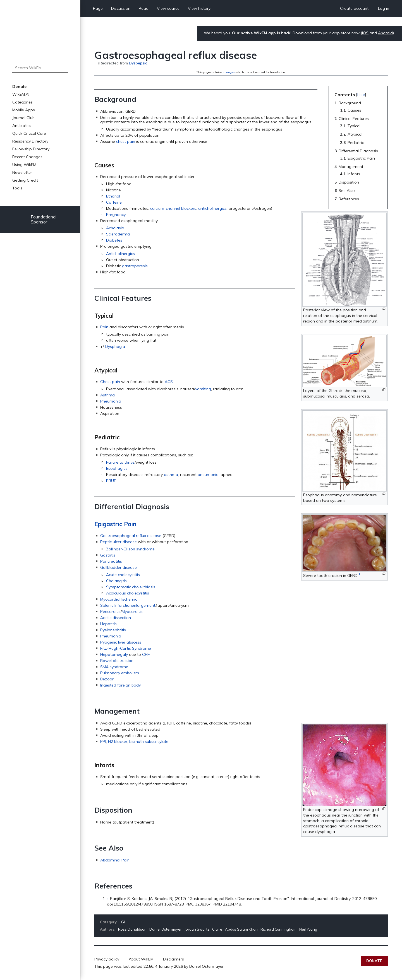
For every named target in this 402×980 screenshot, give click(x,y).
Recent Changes (27, 157)
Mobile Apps (24, 110)
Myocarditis (132, 611)
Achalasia (115, 228)
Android (385, 33)
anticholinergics (212, 208)
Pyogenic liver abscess (121, 642)
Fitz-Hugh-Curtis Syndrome (126, 648)
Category (108, 922)
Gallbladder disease (119, 567)
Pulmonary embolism (120, 673)
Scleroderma (118, 234)
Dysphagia (115, 346)
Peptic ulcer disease (119, 542)
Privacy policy (107, 959)
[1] (359, 574)
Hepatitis (108, 624)
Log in (384, 8)
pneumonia (208, 475)
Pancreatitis (111, 561)
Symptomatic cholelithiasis (131, 587)
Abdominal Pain (115, 860)
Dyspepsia (138, 63)
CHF (146, 654)
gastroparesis (135, 266)
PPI (103, 741)
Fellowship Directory (31, 149)
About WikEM (141, 959)
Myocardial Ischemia (119, 599)
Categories (22, 102)
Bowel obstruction (117, 661)
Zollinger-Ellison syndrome (130, 549)
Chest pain (110, 382)
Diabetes (114, 240)
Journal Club (23, 118)
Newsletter (22, 172)
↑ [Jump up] (108, 899)
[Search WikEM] (40, 68)
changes (229, 72)
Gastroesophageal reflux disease (131, 536)
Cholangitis (116, 581)
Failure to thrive (120, 462)
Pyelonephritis (113, 630)
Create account (354, 8)
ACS (169, 382)
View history (199, 8)
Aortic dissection (116, 618)
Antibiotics (22, 126)
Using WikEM (24, 165)
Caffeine (114, 202)
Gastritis (108, 555)
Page (98, 8)
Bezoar (107, 679)
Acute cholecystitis (123, 575)
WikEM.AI (21, 94)
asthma (171, 475)
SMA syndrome (114, 667)
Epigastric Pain (115, 524)
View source (168, 8)
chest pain (126, 141)
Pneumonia (111, 401)
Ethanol (113, 196)
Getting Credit (25, 180)
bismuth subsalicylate (149, 741)
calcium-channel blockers (173, 208)
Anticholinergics (120, 254)
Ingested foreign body (120, 685)
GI (123, 922)
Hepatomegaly (114, 654)
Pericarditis (110, 611)
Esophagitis (117, 468)
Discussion (121, 8)
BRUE (111, 481)
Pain (104, 327)
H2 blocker (118, 741)
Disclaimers (174, 959)
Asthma (107, 395)
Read (144, 8)
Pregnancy (116, 215)
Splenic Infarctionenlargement (128, 605)
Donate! (20, 86)
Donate (374, 961)
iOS (365, 33)
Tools (17, 188)
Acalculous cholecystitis (128, 593)
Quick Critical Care (29, 133)
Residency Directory (30, 141)
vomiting (203, 389)
